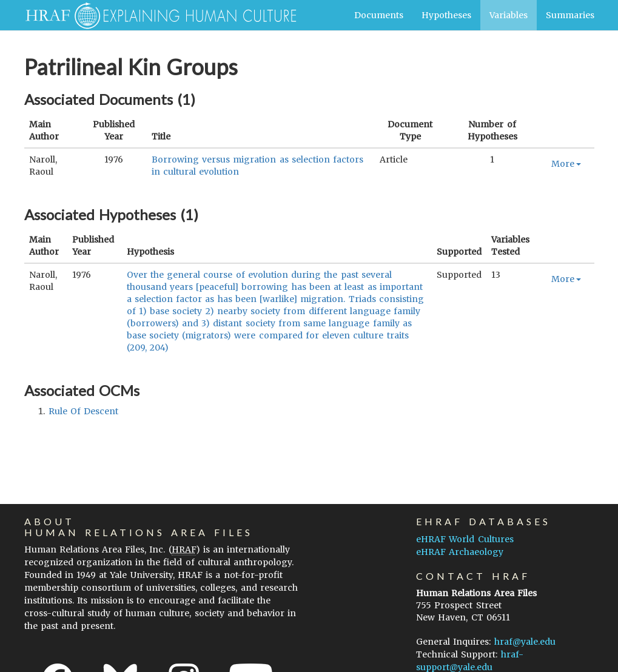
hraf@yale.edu (525, 642)
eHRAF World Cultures (465, 539)
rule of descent (83, 411)
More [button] (566, 164)
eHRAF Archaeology (460, 552)
